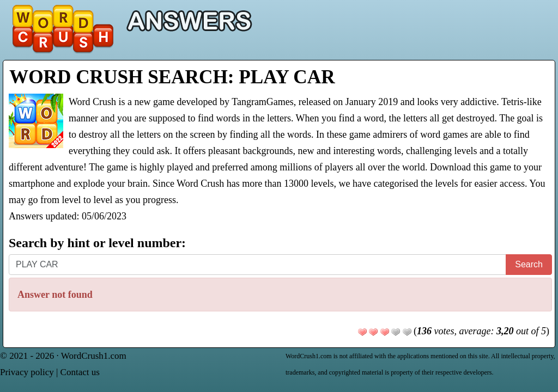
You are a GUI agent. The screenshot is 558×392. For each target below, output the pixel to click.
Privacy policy (27, 372)
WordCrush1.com (94, 356)
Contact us (80, 372)
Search (529, 264)
